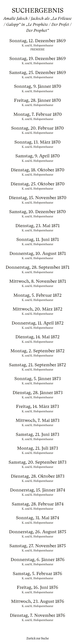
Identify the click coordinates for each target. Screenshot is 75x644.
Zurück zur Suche (38, 638)
